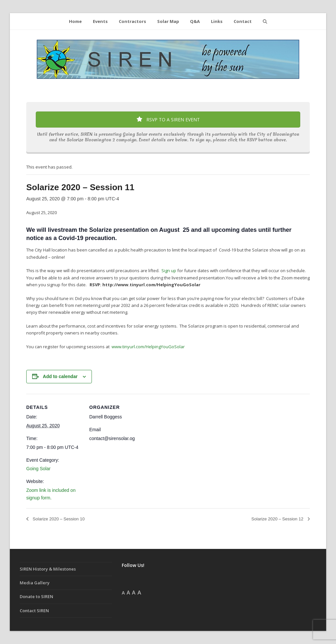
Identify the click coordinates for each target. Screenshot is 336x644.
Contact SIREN (34, 611)
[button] (265, 21)
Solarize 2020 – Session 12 (278, 519)
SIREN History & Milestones (48, 569)
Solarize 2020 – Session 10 (58, 519)
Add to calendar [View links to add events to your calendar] (60, 376)
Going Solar (38, 469)
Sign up (169, 271)
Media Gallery (35, 583)
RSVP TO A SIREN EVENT (168, 120)
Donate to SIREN (36, 596)
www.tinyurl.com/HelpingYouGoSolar (148, 347)
